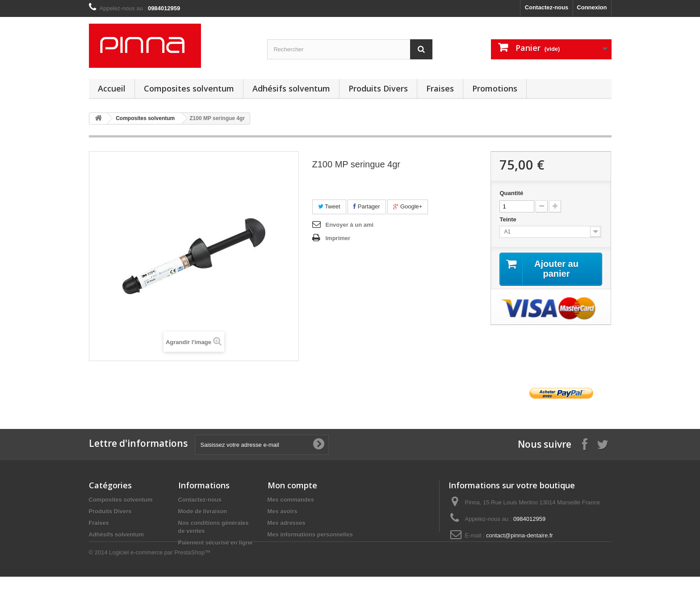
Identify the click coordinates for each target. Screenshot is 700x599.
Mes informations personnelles (310, 535)
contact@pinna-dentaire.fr (520, 535)
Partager (367, 206)
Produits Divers (378, 88)
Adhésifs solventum (291, 88)
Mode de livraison (203, 511)
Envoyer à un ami (350, 225)
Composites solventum (189, 88)
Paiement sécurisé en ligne (216, 543)
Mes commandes (291, 500)
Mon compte (292, 485)
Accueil (112, 88)
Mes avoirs (283, 511)
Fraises (440, 88)
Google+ (408, 206)
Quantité (511, 193)
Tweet (329, 206)
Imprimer (338, 238)
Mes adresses (287, 523)
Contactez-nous (547, 7)
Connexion (592, 7)
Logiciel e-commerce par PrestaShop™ (160, 575)
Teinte (509, 219)
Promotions (495, 88)
